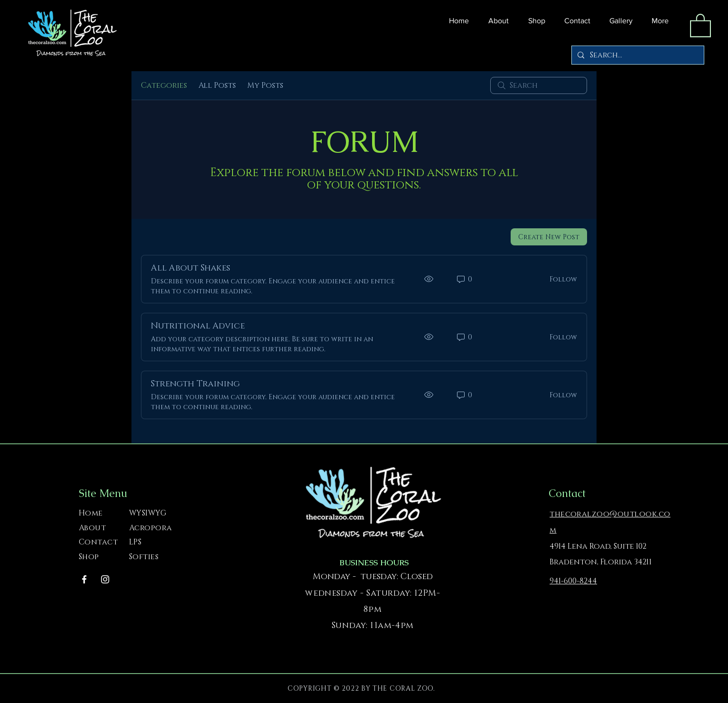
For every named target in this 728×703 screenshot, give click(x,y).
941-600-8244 (573, 581)
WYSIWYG (148, 513)
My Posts (265, 85)
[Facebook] (84, 579)
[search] (539, 85)
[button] (534, 21)
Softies (144, 557)
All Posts (217, 85)
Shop (89, 557)
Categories (164, 85)
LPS (135, 542)
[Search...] (637, 55)
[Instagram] (105, 579)
